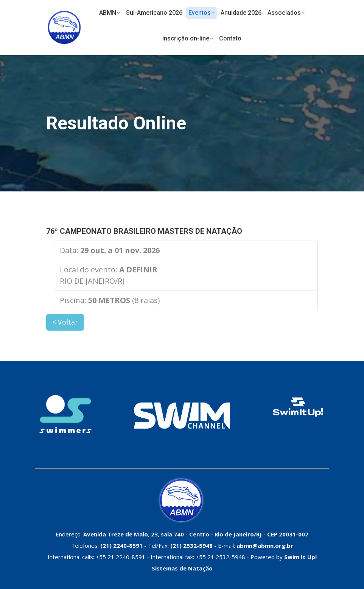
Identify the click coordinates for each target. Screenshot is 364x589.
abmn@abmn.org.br (265, 545)
